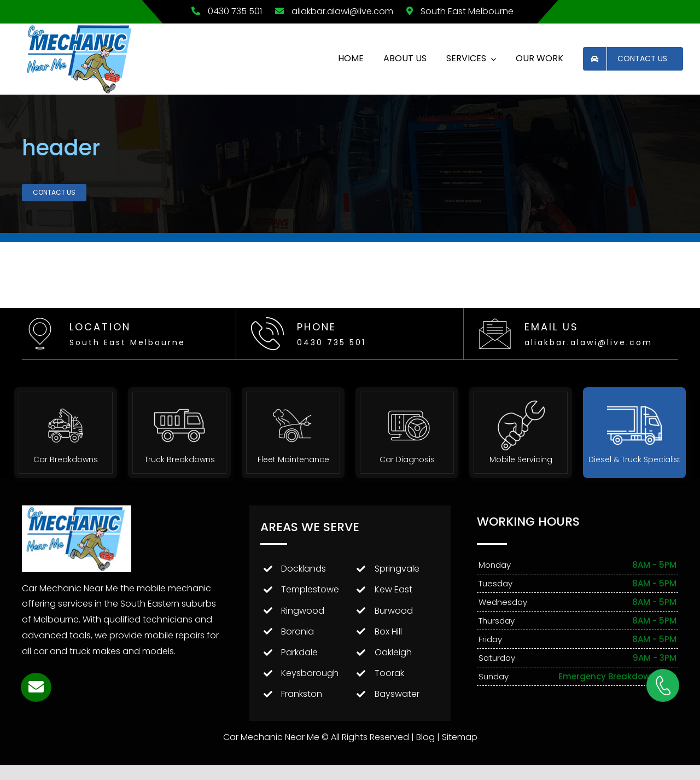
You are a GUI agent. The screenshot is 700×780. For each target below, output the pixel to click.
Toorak (389, 673)
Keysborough (310, 673)
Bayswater (397, 694)
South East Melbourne (457, 11)
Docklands (304, 569)
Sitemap (460, 737)
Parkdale (299, 652)
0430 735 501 (224, 11)
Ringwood (303, 611)
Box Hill (388, 631)
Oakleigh (393, 652)
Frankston (302, 694)
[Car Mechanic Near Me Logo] (80, 28)
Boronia (297, 631)
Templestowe (310, 589)
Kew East (393, 589)
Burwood (394, 611)
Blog (425, 737)
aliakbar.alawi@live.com (332, 11)
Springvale (397, 569)
